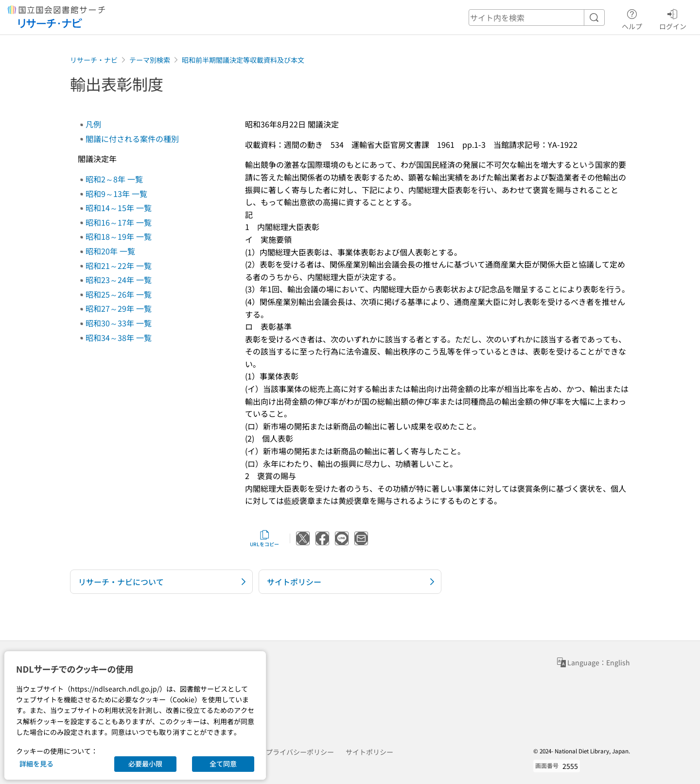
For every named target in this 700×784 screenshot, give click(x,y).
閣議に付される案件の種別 (132, 139)
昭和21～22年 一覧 (119, 266)
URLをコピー (264, 538)
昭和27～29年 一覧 (119, 308)
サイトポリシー (369, 752)
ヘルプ (632, 18)
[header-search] (537, 18)
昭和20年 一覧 (110, 251)
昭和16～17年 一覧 (119, 222)
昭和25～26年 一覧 (119, 294)
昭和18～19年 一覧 (119, 236)
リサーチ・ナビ (94, 60)
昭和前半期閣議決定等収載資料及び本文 (243, 60)
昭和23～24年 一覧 (119, 280)
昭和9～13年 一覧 (116, 194)
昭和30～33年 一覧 (119, 323)
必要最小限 (145, 764)
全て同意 (223, 764)
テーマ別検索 (150, 60)
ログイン (673, 18)
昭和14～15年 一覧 (119, 208)
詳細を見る (36, 764)
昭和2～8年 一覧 (114, 179)
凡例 (93, 124)
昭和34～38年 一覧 (119, 338)
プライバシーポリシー (300, 752)
